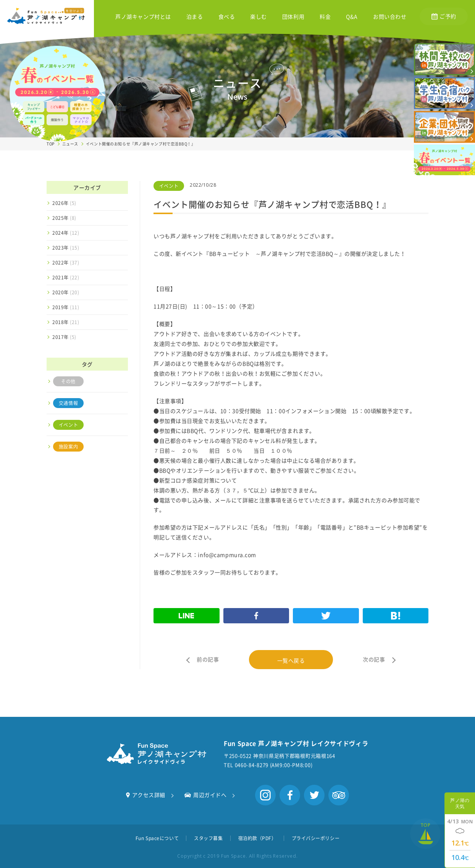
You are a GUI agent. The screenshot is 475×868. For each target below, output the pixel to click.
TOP (51, 144)
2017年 (64, 337)
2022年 (66, 263)
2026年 (64, 203)
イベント (68, 425)
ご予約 (444, 16)
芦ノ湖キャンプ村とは (143, 17)
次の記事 (374, 659)
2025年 (64, 218)
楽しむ (259, 17)
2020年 (66, 292)
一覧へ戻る (291, 660)
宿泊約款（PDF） (257, 838)
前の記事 (208, 659)
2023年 (66, 248)
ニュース (70, 144)
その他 (68, 381)
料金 (325, 17)
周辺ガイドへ (205, 795)
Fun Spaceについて (157, 838)
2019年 (66, 307)
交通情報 (68, 403)
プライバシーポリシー (316, 838)
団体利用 (293, 17)
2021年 (66, 278)
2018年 (66, 322)
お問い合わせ (390, 17)
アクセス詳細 (146, 795)
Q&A (352, 17)
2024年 (66, 233)
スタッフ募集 (208, 838)
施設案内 (68, 447)
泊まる (195, 17)
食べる (227, 17)
